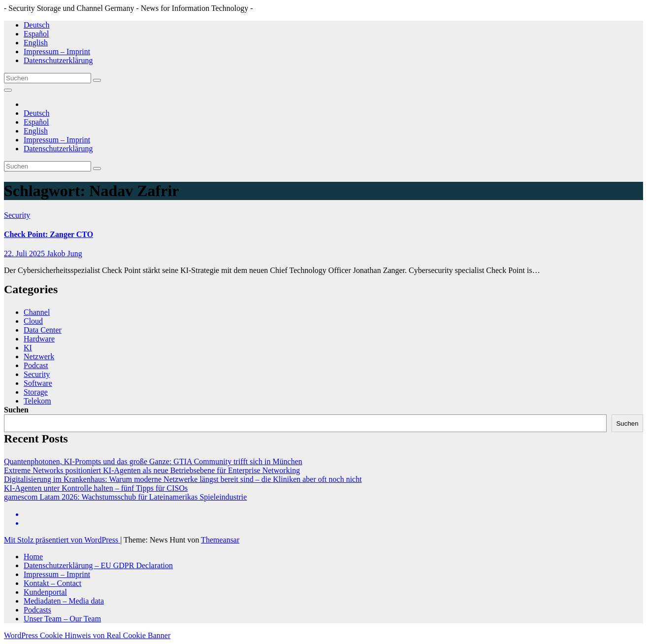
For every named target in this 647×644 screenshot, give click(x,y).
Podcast (36, 365)
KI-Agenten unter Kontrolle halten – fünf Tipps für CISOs (96, 488)
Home (33, 557)
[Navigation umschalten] (8, 90)
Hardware (39, 339)
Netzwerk (39, 356)
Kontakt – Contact (52, 583)
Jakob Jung (65, 254)
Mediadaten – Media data (64, 601)
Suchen (16, 410)
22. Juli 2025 (25, 254)
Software (38, 383)
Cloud (33, 321)
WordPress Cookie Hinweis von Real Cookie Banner (87, 635)
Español (36, 34)
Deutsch (36, 25)
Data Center (43, 330)
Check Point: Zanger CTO (49, 234)
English (36, 43)
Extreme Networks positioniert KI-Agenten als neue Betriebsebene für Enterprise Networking (152, 470)
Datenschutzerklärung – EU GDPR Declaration (98, 565)
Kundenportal (45, 592)
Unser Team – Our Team (62, 619)
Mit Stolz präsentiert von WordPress (62, 540)
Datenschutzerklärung (58, 60)
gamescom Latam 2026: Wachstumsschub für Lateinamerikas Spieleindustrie (125, 497)
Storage (36, 392)
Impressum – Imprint (57, 51)
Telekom (37, 401)
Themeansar (220, 540)
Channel (37, 312)
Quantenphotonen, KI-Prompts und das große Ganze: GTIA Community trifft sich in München (153, 461)
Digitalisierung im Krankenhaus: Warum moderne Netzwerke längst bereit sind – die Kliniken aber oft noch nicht (183, 479)
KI (28, 348)
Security (17, 215)
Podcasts (37, 610)
